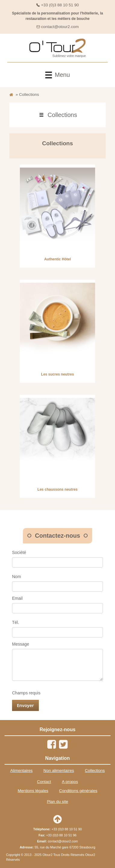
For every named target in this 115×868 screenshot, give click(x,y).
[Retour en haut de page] (57, 819)
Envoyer (25, 705)
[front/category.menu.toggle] (57, 115)
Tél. (16, 622)
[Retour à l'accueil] (11, 95)
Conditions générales (78, 791)
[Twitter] (63, 744)
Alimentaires (21, 771)
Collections (95, 771)
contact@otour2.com (60, 27)
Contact (44, 782)
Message (21, 644)
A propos (70, 782)
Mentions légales (33, 791)
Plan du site (58, 802)
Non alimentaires (59, 771)
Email (17, 598)
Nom (17, 577)
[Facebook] (52, 744)
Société (19, 552)
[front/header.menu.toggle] (57, 75)
